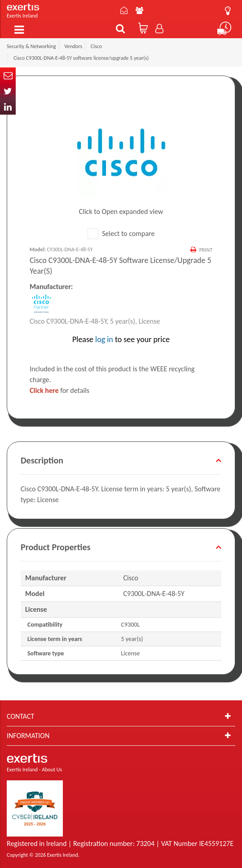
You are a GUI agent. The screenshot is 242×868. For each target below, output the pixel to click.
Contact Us (124, 10)
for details (59, 390)
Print (206, 250)
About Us (139, 10)
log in (104, 339)
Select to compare (121, 234)
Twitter (8, 91)
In (8, 107)
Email (8, 75)
